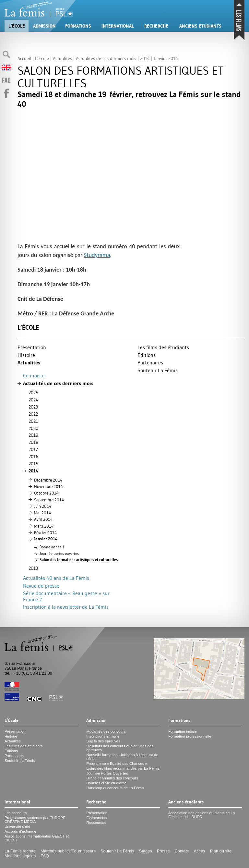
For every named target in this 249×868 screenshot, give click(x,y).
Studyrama (97, 255)
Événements (97, 818)
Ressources (96, 823)
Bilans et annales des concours (112, 778)
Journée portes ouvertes (59, 554)
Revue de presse (41, 586)
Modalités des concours (106, 731)
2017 (33, 449)
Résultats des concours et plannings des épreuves (120, 748)
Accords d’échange (20, 831)
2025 (33, 393)
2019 (33, 435)
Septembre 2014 (49, 500)
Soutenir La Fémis (158, 370)
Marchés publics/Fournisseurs (68, 851)
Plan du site (221, 851)
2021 (33, 421)
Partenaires (150, 362)
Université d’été (17, 826)
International (118, 26)
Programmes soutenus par (35, 820)
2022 (33, 414)
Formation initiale (183, 731)
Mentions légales (20, 856)
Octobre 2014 (46, 493)
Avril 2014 (43, 519)
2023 (33, 407)
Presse (163, 851)
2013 (33, 568)
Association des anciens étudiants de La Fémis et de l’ (202, 815)
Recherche (156, 26)
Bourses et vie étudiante (106, 783)
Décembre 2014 (48, 480)
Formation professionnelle (190, 736)
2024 (33, 400)
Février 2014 (45, 532)
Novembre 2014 (48, 486)
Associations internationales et (37, 838)
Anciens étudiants (200, 26)
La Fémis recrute (20, 851)
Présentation (32, 347)
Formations (78, 26)
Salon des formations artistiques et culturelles (79, 560)
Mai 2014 (42, 513)
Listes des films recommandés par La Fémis (123, 768)
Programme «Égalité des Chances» (117, 764)
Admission (44, 26)
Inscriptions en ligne (103, 736)
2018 (33, 442)
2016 (33, 457)
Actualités (29, 363)
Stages (146, 851)
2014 (33, 471)
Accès (200, 851)
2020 (33, 428)
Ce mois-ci (34, 375)
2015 (33, 464)
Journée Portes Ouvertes (107, 773)
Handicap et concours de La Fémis (115, 788)
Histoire (26, 355)
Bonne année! (52, 547)
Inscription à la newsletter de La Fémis (66, 607)
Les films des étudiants (163, 347)
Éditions (147, 355)
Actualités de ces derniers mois (58, 383)
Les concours (16, 813)
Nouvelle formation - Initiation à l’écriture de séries (122, 757)
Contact (182, 851)
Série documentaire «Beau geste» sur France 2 (66, 596)
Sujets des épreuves (103, 741)
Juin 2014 (43, 506)
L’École (17, 26)
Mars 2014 (44, 526)
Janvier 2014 (46, 539)
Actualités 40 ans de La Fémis (56, 578)
